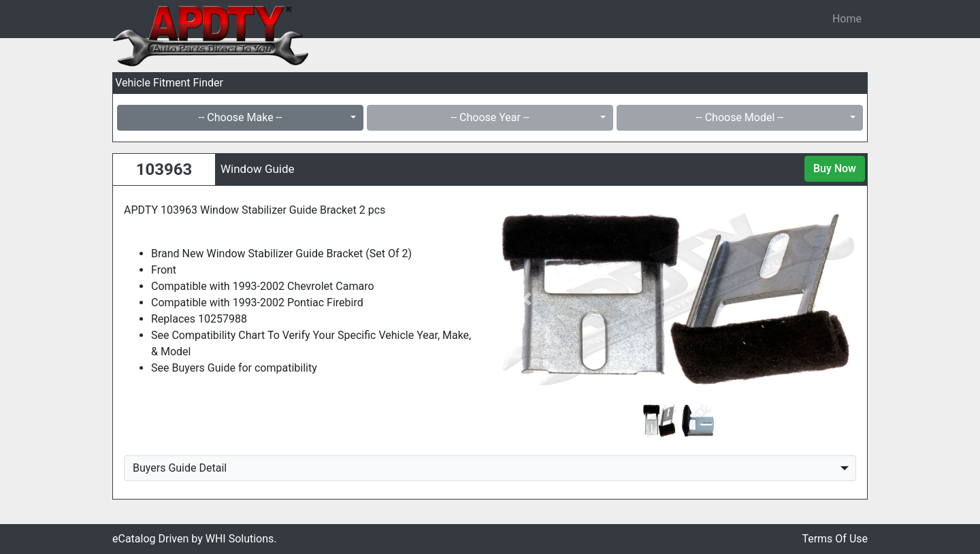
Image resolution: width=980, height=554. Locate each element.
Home (847, 19)
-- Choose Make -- (241, 117)
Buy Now (835, 168)
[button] (527, 299)
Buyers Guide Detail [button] (180, 468)
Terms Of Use (835, 539)
